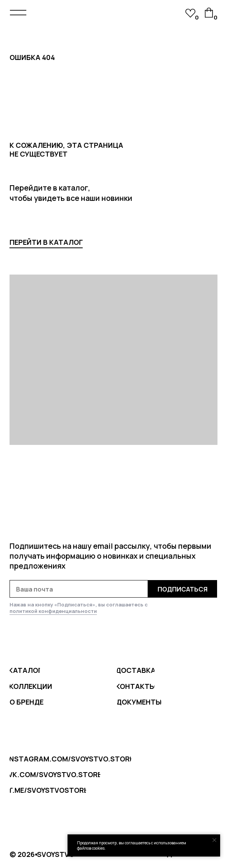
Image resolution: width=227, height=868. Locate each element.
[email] (79, 589)
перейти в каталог (46, 242)
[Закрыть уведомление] (214, 840)
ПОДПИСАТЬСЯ (183, 589)
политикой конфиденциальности (53, 611)
